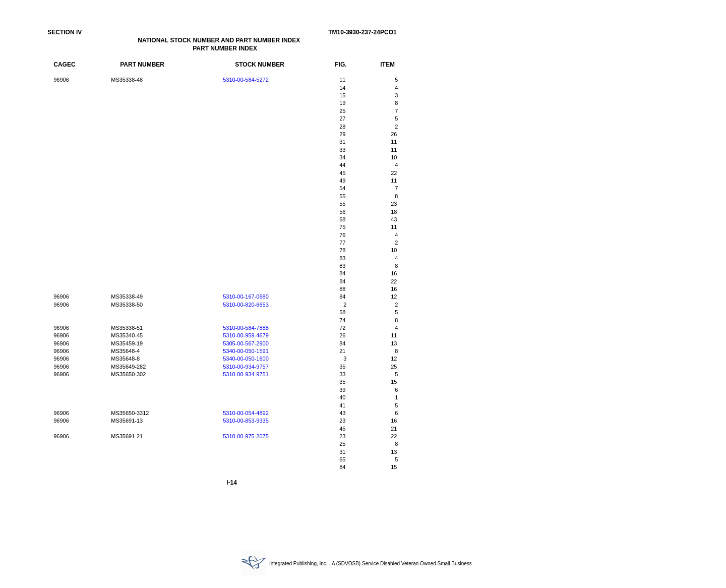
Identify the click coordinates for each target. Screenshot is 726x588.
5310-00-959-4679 (246, 335)
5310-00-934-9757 (246, 367)
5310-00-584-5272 (246, 80)
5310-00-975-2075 (246, 436)
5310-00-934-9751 (246, 374)
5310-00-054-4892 (246, 413)
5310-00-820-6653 (246, 305)
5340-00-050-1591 (246, 351)
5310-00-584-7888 (246, 328)
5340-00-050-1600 (246, 359)
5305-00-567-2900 (246, 343)
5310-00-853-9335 (246, 421)
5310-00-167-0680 (246, 297)
